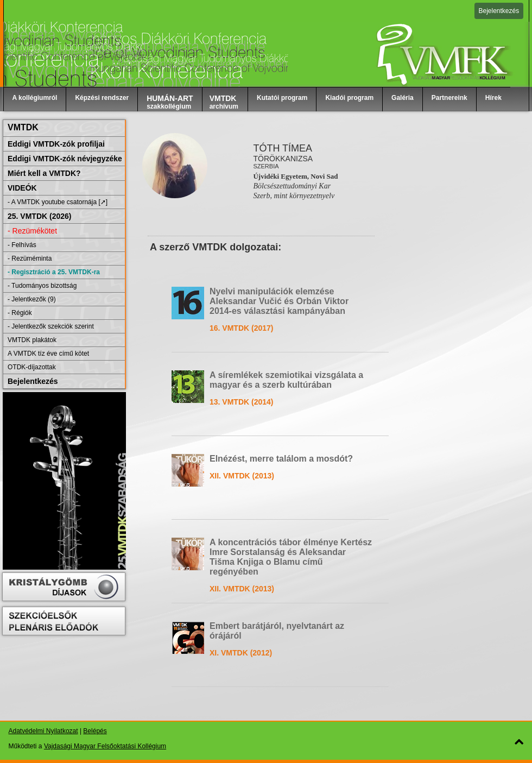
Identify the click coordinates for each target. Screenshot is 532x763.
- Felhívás (22, 245)
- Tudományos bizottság (42, 286)
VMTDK (23, 127)
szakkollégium (170, 102)
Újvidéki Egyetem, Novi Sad (295, 176)
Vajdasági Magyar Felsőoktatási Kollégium (105, 746)
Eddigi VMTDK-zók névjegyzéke (65, 159)
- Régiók (20, 313)
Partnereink (449, 98)
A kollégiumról (35, 98)
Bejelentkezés (499, 11)
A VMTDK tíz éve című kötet (48, 354)
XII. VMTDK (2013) (242, 476)
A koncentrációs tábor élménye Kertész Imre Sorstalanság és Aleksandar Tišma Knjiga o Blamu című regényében (291, 557)
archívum (224, 102)
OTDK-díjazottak (32, 367)
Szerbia (266, 166)
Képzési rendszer (102, 98)
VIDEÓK (22, 188)
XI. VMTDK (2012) (241, 653)
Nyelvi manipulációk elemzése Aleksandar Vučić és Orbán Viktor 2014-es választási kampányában (279, 301)
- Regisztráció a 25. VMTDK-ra (54, 272)
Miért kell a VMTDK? (44, 173)
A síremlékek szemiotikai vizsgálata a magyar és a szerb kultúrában (286, 380)
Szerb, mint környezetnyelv (294, 196)
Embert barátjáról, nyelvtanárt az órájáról (277, 631)
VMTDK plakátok (32, 340)
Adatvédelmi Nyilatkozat (43, 731)
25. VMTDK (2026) (39, 216)
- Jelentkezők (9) (32, 299)
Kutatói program (282, 98)
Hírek (493, 98)
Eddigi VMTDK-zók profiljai (56, 144)
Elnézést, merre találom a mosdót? (281, 459)
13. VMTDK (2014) (241, 402)
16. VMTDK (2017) (241, 328)
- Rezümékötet (32, 231)
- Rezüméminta (30, 258)
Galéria (403, 98)
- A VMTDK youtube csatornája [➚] (58, 202)
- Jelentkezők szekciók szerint (51, 326)
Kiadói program (349, 98)
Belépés (95, 731)
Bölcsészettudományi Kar (292, 186)
